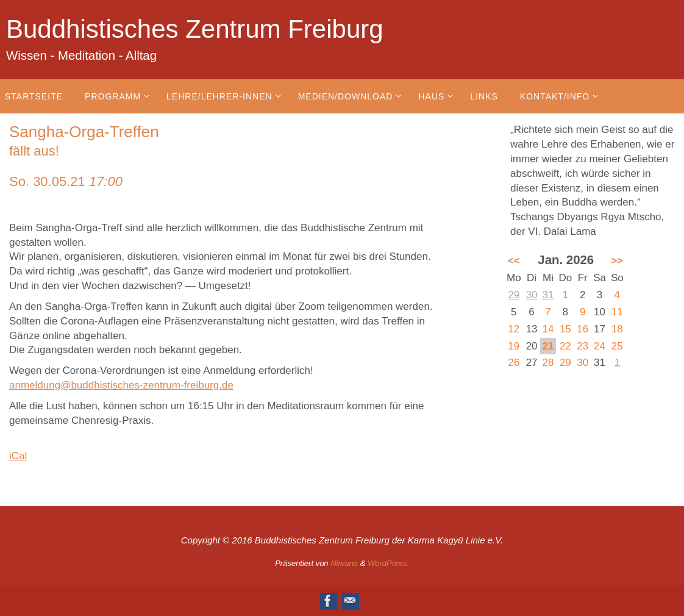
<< (514, 261)
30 (532, 295)
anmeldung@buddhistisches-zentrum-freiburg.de (121, 385)
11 (617, 312)
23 (582, 346)
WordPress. (388, 563)
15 (565, 329)
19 (514, 346)
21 (548, 346)
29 (514, 295)
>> (617, 261)
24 (600, 346)
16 (582, 329)
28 (548, 363)
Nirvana (344, 563)
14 (548, 329)
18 (617, 329)
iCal (18, 456)
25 (617, 346)
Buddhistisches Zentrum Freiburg (195, 29)
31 (548, 295)
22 (565, 346)
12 (514, 329)
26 (514, 363)
